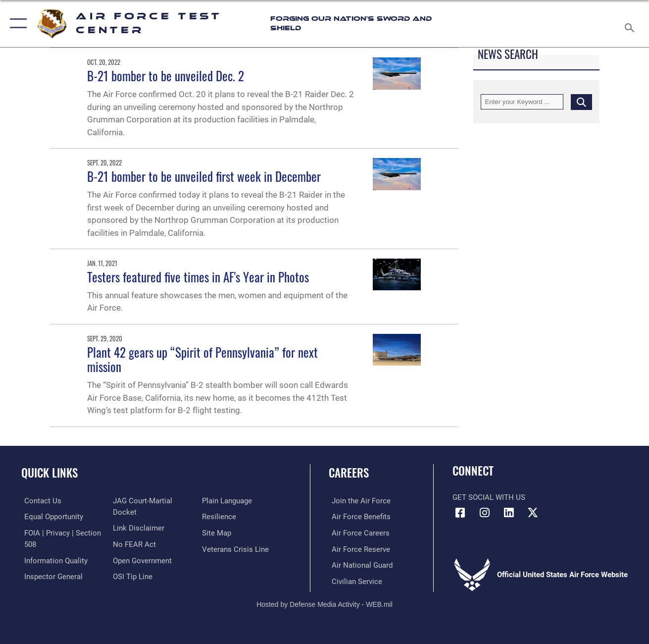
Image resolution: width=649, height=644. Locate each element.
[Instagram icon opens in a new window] (484, 513)
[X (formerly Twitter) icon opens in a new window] (533, 513)
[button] (16, 24)
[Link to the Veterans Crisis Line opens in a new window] (236, 548)
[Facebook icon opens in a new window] (460, 513)
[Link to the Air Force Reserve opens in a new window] (358, 548)
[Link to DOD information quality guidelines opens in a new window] (53, 560)
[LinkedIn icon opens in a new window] (508, 513)
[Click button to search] (581, 102)
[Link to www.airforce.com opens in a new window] (358, 501)
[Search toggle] (631, 24)
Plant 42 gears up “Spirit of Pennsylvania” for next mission (202, 359)
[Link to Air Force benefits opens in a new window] (358, 517)
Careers (349, 473)
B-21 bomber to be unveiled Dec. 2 (166, 76)
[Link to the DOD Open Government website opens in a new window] (141, 560)
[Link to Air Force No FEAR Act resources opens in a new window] (133, 544)
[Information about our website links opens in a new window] (138, 528)
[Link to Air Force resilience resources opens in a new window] (220, 517)
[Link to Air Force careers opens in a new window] (358, 533)
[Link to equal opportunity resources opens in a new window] (51, 517)
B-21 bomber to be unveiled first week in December (204, 176)
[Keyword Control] (522, 102)
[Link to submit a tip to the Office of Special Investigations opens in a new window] (132, 576)
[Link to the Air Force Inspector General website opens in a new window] (50, 576)
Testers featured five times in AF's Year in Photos (198, 277)
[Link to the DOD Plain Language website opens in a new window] (228, 501)
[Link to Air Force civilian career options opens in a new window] (354, 580)
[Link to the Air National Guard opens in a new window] (359, 564)
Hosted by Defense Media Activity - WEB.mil (324, 603)
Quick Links (50, 473)
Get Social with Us (489, 497)
